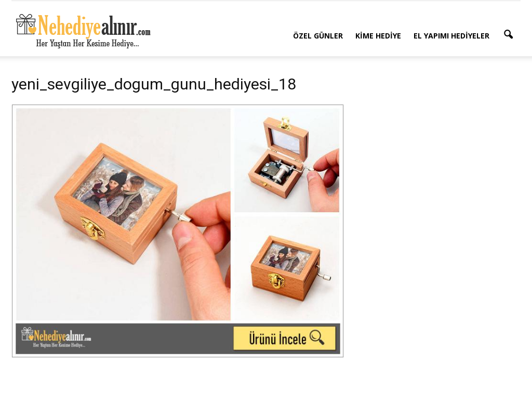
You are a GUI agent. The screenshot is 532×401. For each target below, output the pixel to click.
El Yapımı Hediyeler (451, 36)
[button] (508, 35)
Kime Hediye (378, 36)
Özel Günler (318, 36)
